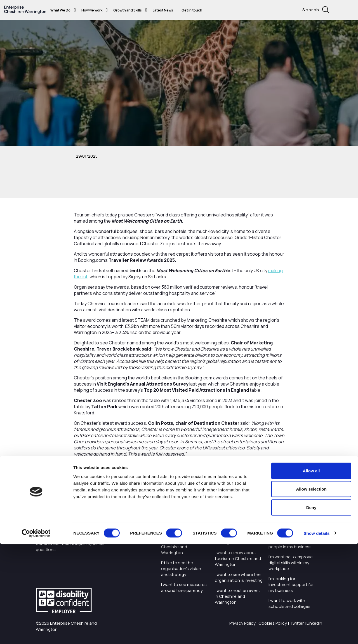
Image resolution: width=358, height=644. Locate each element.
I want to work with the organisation (183, 528)
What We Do (60, 10)
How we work (92, 10)
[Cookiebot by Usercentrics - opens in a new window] (36, 633)
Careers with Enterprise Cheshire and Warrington (184, 547)
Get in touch (192, 10)
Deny (311, 607)
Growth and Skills (128, 10)
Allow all (311, 570)
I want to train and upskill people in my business (292, 544)
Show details (316, 633)
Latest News (163, 10)
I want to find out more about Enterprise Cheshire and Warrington (237, 534)
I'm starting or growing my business (290, 528)
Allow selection (311, 589)
